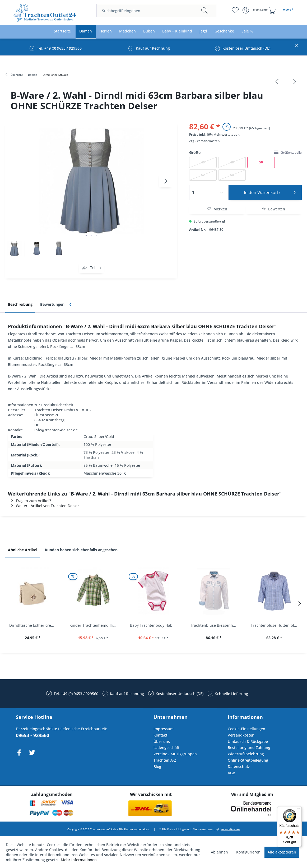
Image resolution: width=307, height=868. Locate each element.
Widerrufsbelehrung (246, 754)
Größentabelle (288, 152)
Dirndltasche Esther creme (33, 625)
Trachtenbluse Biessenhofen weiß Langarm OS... (215, 625)
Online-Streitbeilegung (248, 760)
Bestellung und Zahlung (249, 747)
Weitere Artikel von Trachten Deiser (43, 506)
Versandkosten (208, 141)
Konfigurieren (248, 852)
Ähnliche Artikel (23, 550)
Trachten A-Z (165, 760)
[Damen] (86, 31)
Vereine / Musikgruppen (175, 754)
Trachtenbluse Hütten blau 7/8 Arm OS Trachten (276, 625)
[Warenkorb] (282, 10)
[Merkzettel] (235, 10)
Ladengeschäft (166, 747)
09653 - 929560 (32, 735)
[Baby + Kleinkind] (177, 31)
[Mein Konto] (256, 10)
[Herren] (106, 31)
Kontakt (160, 735)
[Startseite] (62, 31)
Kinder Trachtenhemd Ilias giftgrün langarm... (94, 625)
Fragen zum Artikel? (29, 501)
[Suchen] (204, 11)
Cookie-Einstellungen (246, 729)
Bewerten (273, 209)
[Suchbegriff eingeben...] (156, 11)
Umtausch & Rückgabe (248, 741)
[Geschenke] (224, 31)
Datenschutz (239, 766)
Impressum (164, 729)
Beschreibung (20, 304)
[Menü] (299, 809)
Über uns (162, 741)
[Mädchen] (127, 31)
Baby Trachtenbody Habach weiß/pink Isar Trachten (155, 625)
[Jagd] (203, 31)
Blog (157, 766)
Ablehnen (219, 852)
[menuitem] (156, 11)
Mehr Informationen (79, 860)
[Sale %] (247, 31)
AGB (231, 773)
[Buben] (149, 31)
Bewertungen (57, 305)
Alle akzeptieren (282, 852)
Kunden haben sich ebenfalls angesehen (81, 550)
